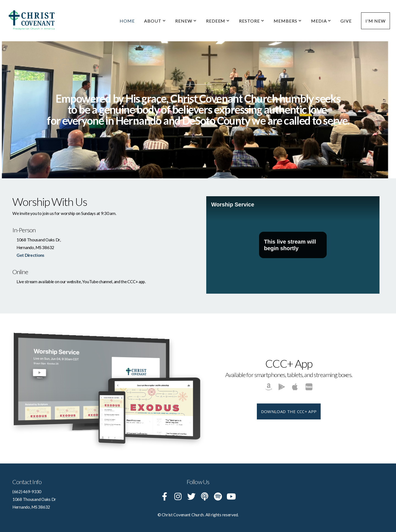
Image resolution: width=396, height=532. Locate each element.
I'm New (376, 21)
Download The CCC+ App (289, 411)
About (155, 21)
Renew (186, 21)
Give (346, 21)
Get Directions (30, 255)
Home (127, 21)
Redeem (218, 21)
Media (321, 21)
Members (288, 21)
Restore (252, 21)
